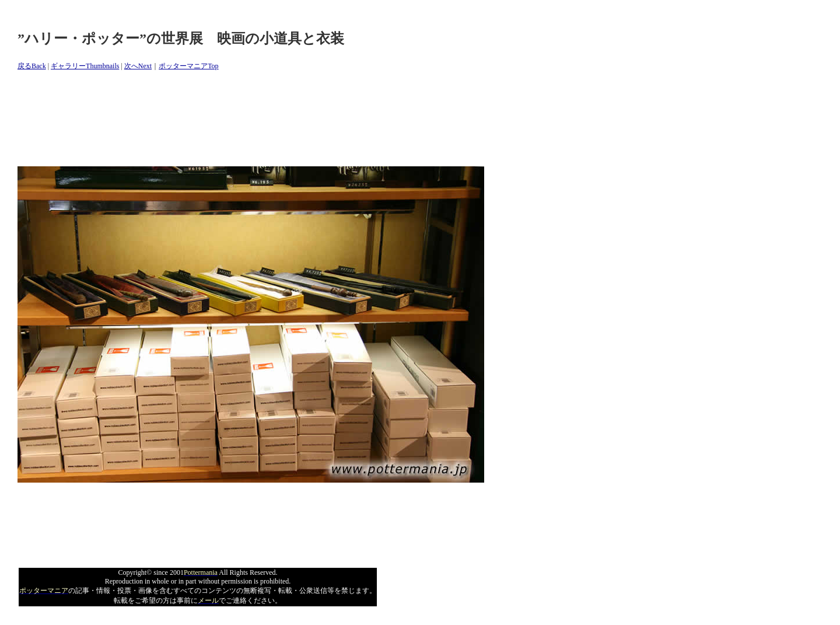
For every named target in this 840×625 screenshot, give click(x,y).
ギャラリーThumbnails (85, 66)
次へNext (138, 66)
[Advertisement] (230, 119)
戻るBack (32, 66)
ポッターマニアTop (189, 66)
